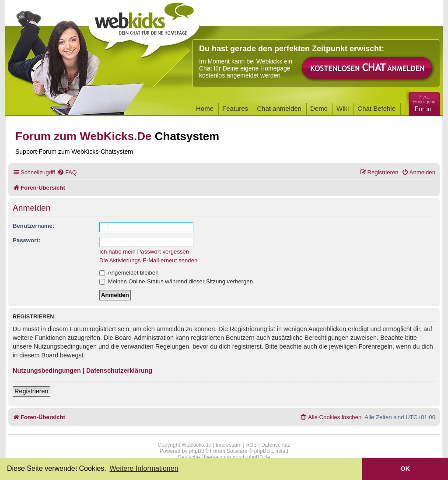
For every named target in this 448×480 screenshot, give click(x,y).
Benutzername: (33, 226)
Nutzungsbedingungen (47, 371)
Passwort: (26, 240)
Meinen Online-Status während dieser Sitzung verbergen (176, 281)
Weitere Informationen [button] (144, 468)
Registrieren (31, 391)
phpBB (197, 451)
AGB (251, 445)
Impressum (229, 445)
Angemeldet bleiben (129, 273)
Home (205, 108)
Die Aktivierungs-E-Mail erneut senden (148, 260)
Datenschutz (276, 445)
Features (235, 108)
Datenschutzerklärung (119, 371)
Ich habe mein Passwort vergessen (144, 252)
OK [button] (405, 469)
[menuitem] (67, 172)
